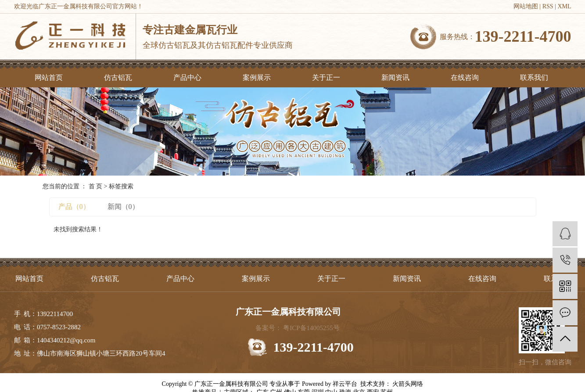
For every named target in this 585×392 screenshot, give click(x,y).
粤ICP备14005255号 (311, 328)
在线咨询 (465, 77)
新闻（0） (123, 207)
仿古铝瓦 (118, 77)
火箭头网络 (407, 384)
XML (564, 6)
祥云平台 (345, 384)
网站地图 (526, 6)
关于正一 (326, 77)
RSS (548, 6)
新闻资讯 (395, 77)
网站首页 (49, 77)
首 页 (96, 186)
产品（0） (74, 207)
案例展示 (257, 77)
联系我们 (534, 77)
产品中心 (187, 77)
